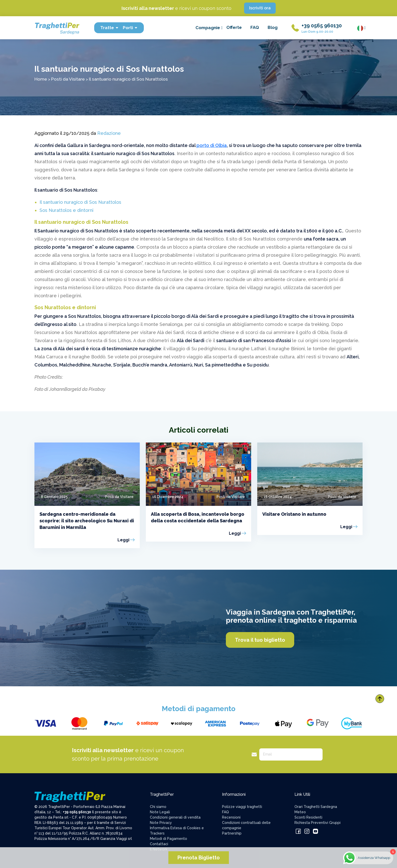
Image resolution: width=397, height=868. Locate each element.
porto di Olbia (212, 145)
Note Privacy (161, 823)
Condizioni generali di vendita (175, 817)
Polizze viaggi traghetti (242, 807)
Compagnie (209, 28)
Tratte (110, 28)
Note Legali (160, 812)
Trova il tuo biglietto (260, 640)
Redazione (109, 133)
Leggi (123, 540)
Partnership (232, 833)
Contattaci (159, 844)
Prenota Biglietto (199, 858)
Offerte (234, 27)
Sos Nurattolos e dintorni (66, 210)
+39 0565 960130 (322, 26)
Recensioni (231, 817)
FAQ (255, 27)
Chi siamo (158, 807)
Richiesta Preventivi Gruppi (317, 823)
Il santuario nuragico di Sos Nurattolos (80, 202)
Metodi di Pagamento (168, 839)
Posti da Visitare (68, 79)
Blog (273, 27)
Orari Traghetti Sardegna (316, 807)
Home (41, 79)
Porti (130, 28)
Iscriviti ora (260, 8)
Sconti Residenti (308, 817)
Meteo (300, 812)
